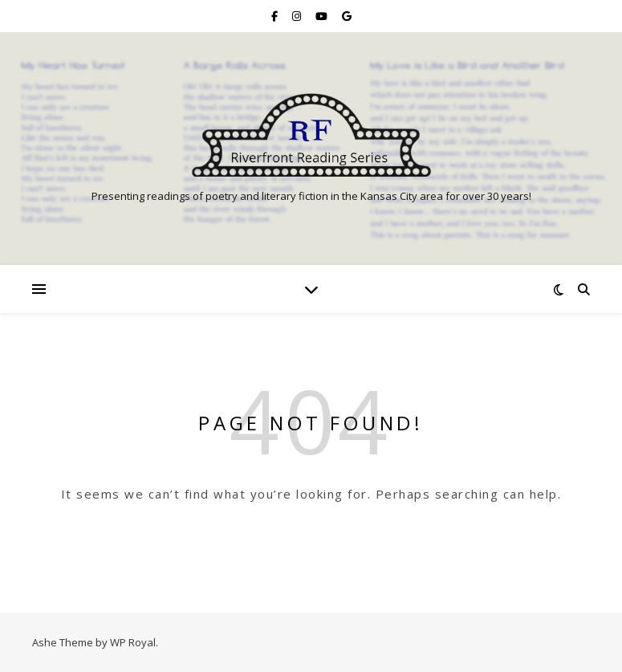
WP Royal (133, 642)
